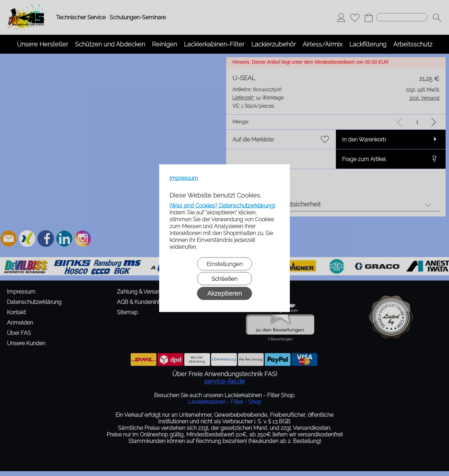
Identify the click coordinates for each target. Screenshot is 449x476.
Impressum (184, 178)
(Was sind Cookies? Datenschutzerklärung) (222, 205)
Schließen (224, 278)
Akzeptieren (224, 293)
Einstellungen (225, 264)
